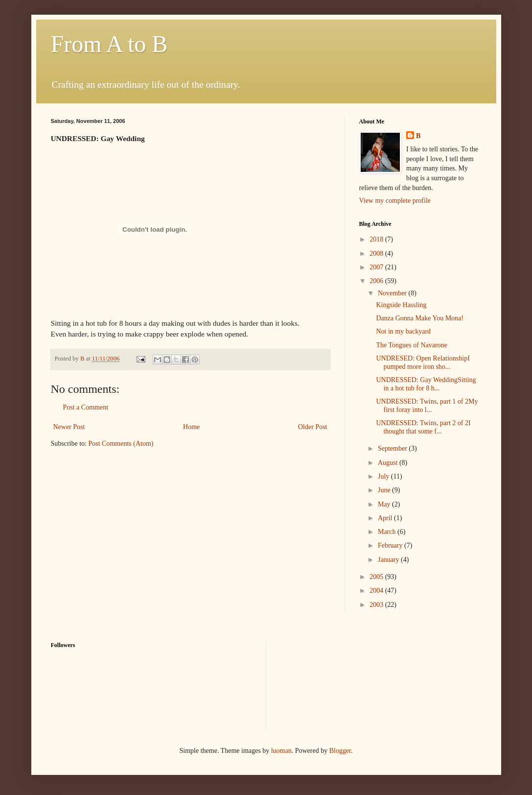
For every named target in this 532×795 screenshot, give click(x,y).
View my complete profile (395, 201)
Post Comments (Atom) (121, 444)
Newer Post (69, 427)
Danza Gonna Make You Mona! (419, 318)
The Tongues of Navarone (411, 345)
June (385, 490)
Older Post (313, 427)
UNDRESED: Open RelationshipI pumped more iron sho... (423, 362)
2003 (377, 605)
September (393, 448)
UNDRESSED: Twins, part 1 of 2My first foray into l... (427, 406)
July (384, 476)
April (386, 518)
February (391, 545)
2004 (377, 590)
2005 (377, 577)
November (393, 293)
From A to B (109, 44)
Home (191, 427)
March (388, 532)
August (389, 463)
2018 (377, 239)
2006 (377, 281)
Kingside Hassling (401, 305)
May (385, 504)
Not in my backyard (403, 331)
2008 (377, 253)
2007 (377, 267)
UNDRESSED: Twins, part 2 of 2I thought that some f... (423, 427)
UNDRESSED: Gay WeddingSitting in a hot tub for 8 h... (426, 384)
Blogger (340, 751)
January (389, 560)
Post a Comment (86, 407)
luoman (281, 751)
